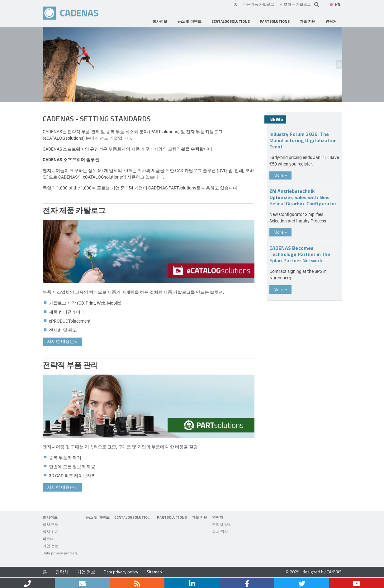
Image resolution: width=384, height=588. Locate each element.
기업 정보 (86, 572)
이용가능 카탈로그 (259, 4)
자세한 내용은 (62, 341)
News (276, 119)
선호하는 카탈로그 (295, 4)
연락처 (62, 572)
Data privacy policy (121, 572)
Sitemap (154, 572)
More (280, 175)
